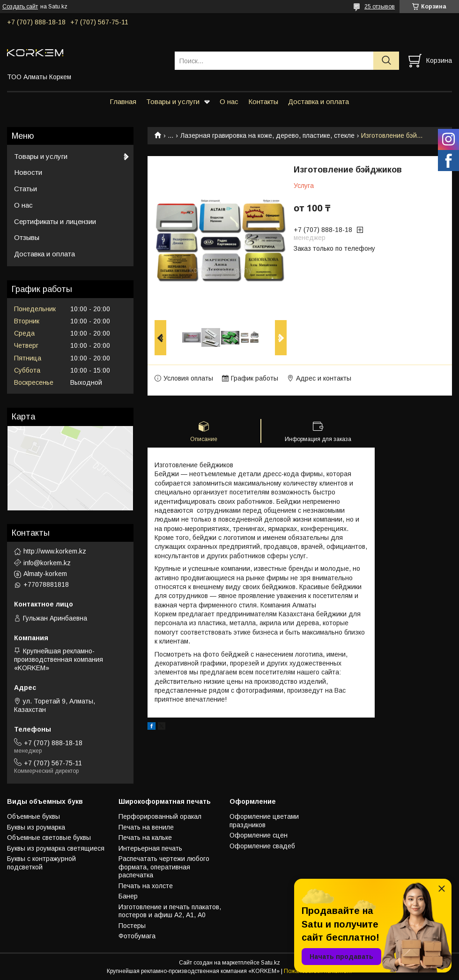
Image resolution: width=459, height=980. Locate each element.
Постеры (132, 926)
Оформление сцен (259, 835)
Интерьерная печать (150, 848)
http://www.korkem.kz (55, 551)
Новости (28, 172)
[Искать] (386, 61)
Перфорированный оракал (160, 816)
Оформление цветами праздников (264, 821)
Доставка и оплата (318, 101)
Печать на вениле (146, 827)
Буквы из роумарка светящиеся (56, 848)
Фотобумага (137, 936)
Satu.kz (270, 963)
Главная (123, 101)
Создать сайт (20, 7)
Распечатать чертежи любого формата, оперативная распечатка (164, 867)
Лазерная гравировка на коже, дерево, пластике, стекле (267, 135)
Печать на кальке (145, 838)
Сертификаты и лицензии (55, 221)
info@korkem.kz (47, 563)
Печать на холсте (146, 886)
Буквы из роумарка (36, 827)
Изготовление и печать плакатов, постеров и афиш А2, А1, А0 (170, 911)
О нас (229, 101)
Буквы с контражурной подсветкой (41, 863)
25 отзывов (380, 7)
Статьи (26, 189)
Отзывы (27, 237)
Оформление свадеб (262, 846)
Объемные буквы (33, 816)
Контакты (263, 101)
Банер (128, 896)
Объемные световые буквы (49, 838)
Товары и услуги (173, 101)
